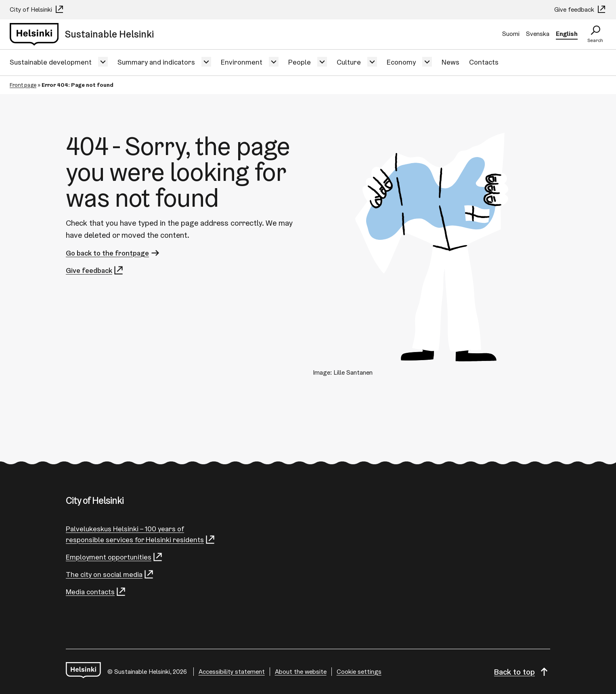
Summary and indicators (156, 62)
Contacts (484, 62)
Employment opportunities (114, 557)
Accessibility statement (232, 672)
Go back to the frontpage (113, 253)
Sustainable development (51, 62)
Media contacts (96, 592)
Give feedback (580, 9)
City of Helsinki (37, 9)
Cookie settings (359, 672)
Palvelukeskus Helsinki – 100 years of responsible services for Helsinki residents (141, 535)
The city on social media (110, 574)
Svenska (538, 34)
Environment (242, 62)
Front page (23, 85)
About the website (301, 672)
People (300, 62)
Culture (349, 62)
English (567, 34)
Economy (401, 62)
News (450, 62)
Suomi (511, 34)
